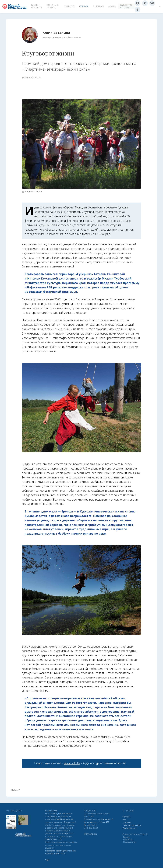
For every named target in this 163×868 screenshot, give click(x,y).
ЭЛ (53, 839)
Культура (84, 6)
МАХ (129, 825)
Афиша (112, 6)
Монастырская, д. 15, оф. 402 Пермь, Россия (96, 824)
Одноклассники (130, 828)
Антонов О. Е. (107, 819)
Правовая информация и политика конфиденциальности (61, 852)
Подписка (127, 822)
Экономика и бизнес (53, 6)
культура (16, 790)
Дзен (125, 825)
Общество (69, 6)
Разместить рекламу (126, 6)
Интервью (98, 6)
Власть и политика (36, 6)
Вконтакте (136, 825)
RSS (124, 820)
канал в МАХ (72, 763)
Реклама (127, 817)
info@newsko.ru (91, 834)
